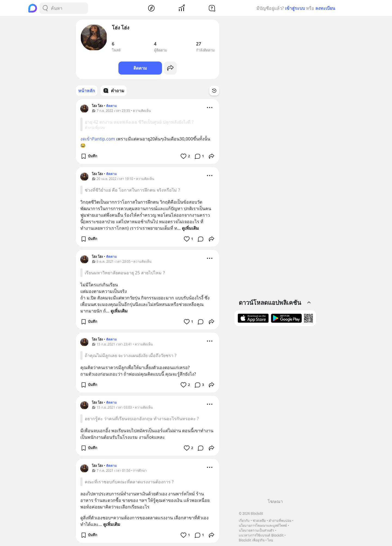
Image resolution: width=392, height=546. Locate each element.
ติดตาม (140, 68)
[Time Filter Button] (214, 91)
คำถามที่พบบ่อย (280, 521)
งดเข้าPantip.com (98, 139)
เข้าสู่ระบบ (295, 8)
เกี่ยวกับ (244, 521)
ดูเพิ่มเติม (190, 228)
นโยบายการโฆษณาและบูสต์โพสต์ (263, 525)
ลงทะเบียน (325, 8)
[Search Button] (45, 8)
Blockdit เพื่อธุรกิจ (252, 540)
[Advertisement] (275, 414)
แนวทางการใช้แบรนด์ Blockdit (261, 535)
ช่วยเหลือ (259, 521)
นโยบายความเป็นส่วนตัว (256, 530)
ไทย (270, 540)
